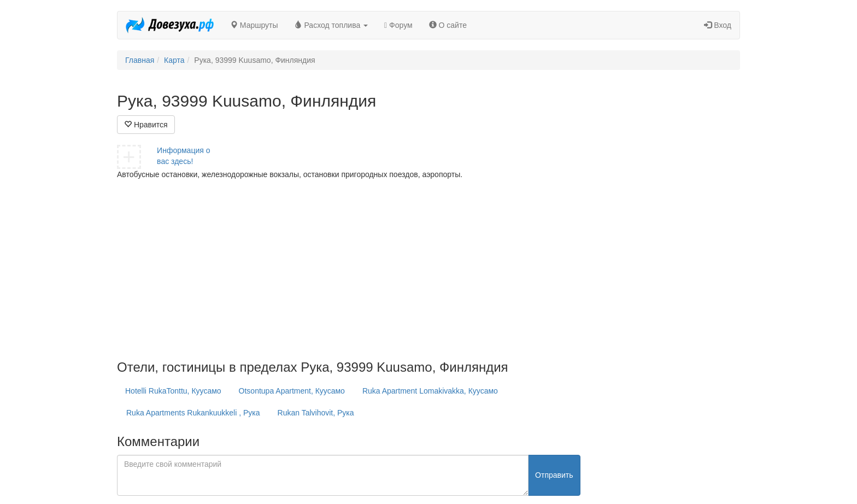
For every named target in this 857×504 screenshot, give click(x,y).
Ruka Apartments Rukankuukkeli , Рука (193, 413)
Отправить (554, 475)
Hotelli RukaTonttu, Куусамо (173, 391)
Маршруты (254, 25)
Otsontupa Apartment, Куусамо (292, 391)
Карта (174, 60)
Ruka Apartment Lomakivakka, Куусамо (430, 391)
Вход (718, 25)
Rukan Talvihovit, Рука (316, 413)
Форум (398, 25)
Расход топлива (331, 25)
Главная (140, 60)
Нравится (146, 125)
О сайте (448, 25)
